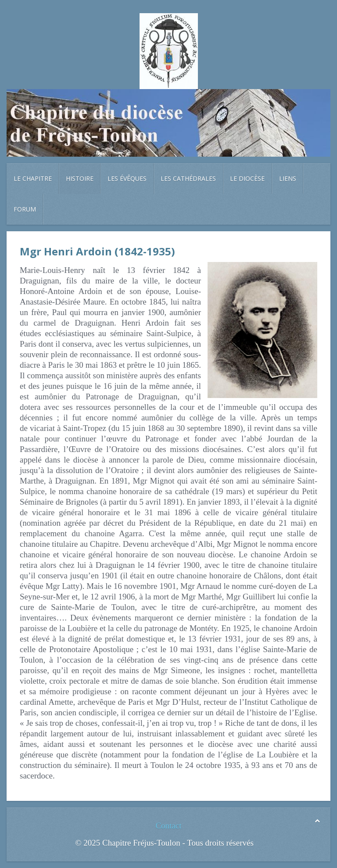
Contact (168, 826)
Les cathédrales (188, 178)
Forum (25, 209)
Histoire (80, 178)
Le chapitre (33, 178)
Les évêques (127, 178)
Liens (288, 178)
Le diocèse (247, 178)
